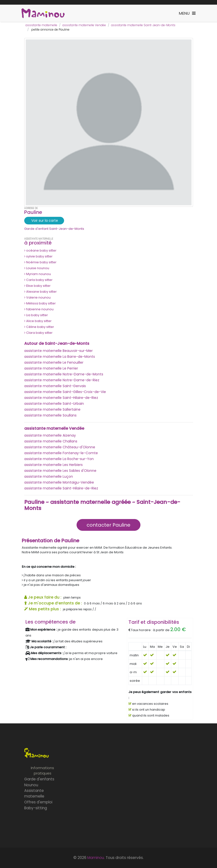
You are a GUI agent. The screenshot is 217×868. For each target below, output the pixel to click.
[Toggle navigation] (187, 13)
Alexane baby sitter (40, 292)
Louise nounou (37, 268)
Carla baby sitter (38, 280)
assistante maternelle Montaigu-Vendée (59, 482)
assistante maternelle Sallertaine (52, 409)
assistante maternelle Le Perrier (51, 368)
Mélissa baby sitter (40, 303)
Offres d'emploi (38, 802)
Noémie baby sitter (40, 262)
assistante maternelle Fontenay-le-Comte (61, 453)
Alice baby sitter (38, 321)
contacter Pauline (108, 525)
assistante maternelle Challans (51, 441)
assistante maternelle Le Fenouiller (54, 362)
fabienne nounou (39, 309)
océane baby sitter (40, 250)
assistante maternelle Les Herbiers (53, 465)
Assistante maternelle (34, 793)
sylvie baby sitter (38, 256)
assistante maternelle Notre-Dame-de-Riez (62, 380)
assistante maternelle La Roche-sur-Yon (59, 459)
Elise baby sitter (37, 286)
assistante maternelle (41, 25)
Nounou (31, 785)
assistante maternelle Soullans (50, 415)
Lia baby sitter (36, 315)
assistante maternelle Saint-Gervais (55, 386)
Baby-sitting (36, 808)
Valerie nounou (37, 297)
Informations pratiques (42, 771)
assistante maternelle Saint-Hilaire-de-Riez (61, 398)
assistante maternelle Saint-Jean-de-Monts (143, 25)
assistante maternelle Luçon (49, 476)
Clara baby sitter (38, 333)
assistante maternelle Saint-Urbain (54, 404)
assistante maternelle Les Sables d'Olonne (60, 471)
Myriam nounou (38, 274)
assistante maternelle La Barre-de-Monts (60, 357)
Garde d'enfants (39, 779)
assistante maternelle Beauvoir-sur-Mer (58, 351)
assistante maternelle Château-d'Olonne (60, 447)
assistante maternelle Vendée (84, 25)
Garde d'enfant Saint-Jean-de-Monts (54, 229)
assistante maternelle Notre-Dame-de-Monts (64, 374)
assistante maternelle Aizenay (50, 435)
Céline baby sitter (39, 327)
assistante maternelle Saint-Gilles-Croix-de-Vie (65, 392)
